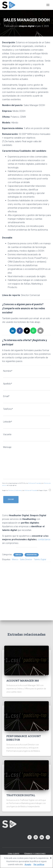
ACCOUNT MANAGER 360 (23, 681)
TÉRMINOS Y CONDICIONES (35, 854)
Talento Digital (40, 559)
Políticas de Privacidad (34, 483)
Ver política (39, 864)
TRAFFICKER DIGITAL (21, 795)
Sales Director (26, 559)
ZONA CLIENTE (13, 854)
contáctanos (44, 539)
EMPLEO (18, 555)
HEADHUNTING (32, 555)
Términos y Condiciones (15, 490)
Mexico (15, 559)
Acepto (28, 864)
